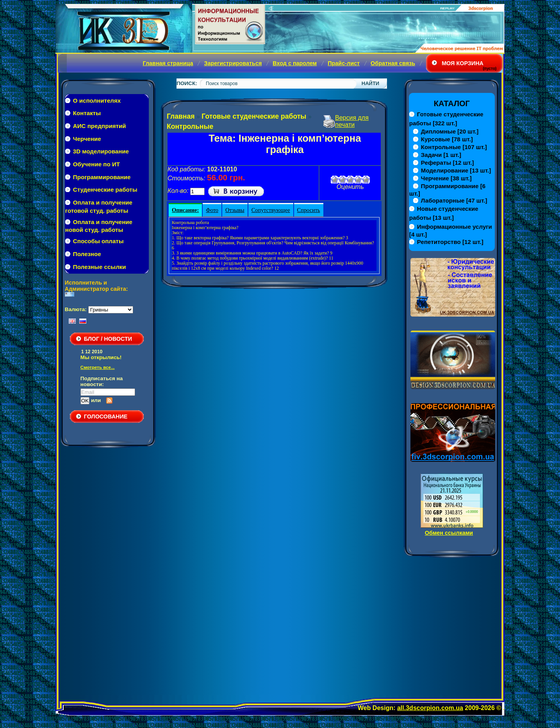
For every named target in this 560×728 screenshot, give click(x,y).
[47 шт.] (454, 200)
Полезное (87, 254)
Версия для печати (352, 121)
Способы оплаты (98, 241)
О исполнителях (97, 101)
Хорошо (358, 180)
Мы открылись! (101, 357)
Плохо (342, 180)
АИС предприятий (100, 126)
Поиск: (187, 83)
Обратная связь (393, 63)
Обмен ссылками (449, 533)
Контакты (87, 113)
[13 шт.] (456, 170)
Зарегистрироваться (233, 63)
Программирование (102, 177)
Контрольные (190, 126)
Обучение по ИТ (96, 164)
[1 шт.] (441, 155)
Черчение (87, 139)
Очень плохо (335, 180)
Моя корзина (463, 63)
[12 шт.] (448, 163)
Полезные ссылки (100, 267)
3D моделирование (101, 151)
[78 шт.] (447, 139)
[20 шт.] (450, 131)
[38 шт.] (446, 178)
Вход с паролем (295, 63)
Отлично (366, 180)
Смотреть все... (98, 367)
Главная (181, 116)
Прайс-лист (344, 63)
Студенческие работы (105, 190)
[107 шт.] (454, 147)
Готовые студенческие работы (254, 116)
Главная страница (168, 63)
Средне (350, 180)
